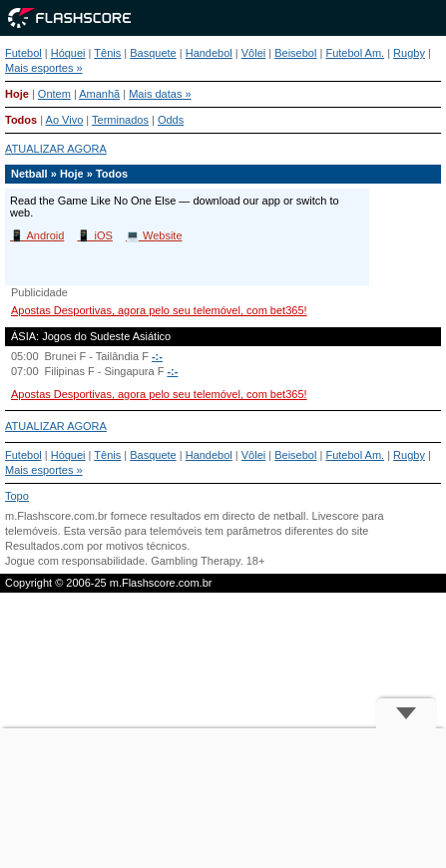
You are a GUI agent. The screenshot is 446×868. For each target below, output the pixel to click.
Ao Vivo (65, 120)
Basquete (153, 53)
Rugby (409, 53)
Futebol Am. (355, 53)
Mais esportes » (44, 68)
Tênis (107, 53)
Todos (21, 120)
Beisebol (295, 53)
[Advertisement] (223, 798)
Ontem (54, 94)
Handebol (209, 53)
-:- (157, 356)
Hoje (17, 94)
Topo (17, 496)
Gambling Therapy (195, 561)
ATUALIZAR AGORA (56, 149)
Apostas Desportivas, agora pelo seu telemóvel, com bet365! (159, 310)
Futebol (23, 53)
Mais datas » (160, 94)
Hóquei (68, 53)
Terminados (120, 120)
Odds (171, 120)
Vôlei (253, 53)
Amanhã (99, 94)
